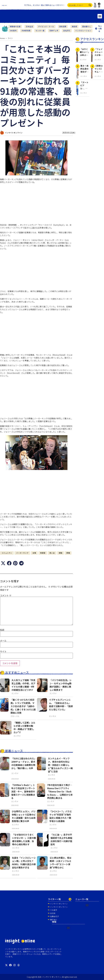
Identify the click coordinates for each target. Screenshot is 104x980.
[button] (100, 16)
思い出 (52, 553)
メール (3, 641)
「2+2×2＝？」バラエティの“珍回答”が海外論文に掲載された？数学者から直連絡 (61, 816)
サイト (3, 651)
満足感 (74, 26)
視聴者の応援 (15, 26)
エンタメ (15, 693)
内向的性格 (26, 31)
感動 (61, 553)
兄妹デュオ (54, 31)
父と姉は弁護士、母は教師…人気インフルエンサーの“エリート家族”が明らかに (61, 863)
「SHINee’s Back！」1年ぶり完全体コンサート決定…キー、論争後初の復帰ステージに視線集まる (23, 791)
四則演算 (63, 26)
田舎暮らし (87, 26)
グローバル (15, 716)
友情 (34, 553)
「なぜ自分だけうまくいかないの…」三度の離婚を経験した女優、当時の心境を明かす (24, 839)
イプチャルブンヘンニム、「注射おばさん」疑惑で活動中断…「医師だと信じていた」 (61, 705)
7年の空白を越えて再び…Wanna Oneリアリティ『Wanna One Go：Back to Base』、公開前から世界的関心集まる (60, 791)
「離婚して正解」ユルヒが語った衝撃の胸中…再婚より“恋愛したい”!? (24, 727)
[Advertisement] (36, 205)
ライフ (10, 38)
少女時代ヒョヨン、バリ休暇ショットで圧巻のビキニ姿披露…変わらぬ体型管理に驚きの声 (24, 816)
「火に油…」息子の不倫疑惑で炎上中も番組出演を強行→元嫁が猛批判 (61, 839)
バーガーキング (22, 553)
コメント (6, 595)
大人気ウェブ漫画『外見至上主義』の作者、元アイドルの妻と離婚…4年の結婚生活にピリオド (23, 685)
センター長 (40, 31)
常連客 (43, 553)
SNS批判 (13, 31)
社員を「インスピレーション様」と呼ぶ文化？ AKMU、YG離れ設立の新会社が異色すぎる (24, 863)
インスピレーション (83, 31)
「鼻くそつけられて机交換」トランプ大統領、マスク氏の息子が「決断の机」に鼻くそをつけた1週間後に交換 (23, 706)
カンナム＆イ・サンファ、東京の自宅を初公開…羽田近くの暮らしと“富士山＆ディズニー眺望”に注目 (60, 765)
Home (2, 38)
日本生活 (29, 26)
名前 (2, 630)
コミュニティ (7, 553)
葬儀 (68, 553)
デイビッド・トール (46, 26)
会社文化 (67, 31)
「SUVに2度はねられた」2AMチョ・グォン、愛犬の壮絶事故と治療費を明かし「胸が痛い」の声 (23, 763)
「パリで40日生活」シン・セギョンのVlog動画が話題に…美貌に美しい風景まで (61, 685)
